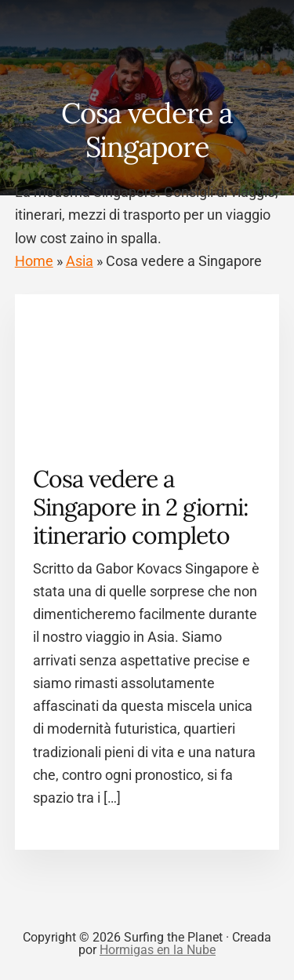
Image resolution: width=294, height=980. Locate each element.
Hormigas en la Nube (158, 950)
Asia (80, 261)
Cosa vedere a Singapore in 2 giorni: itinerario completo (141, 507)
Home (34, 261)
